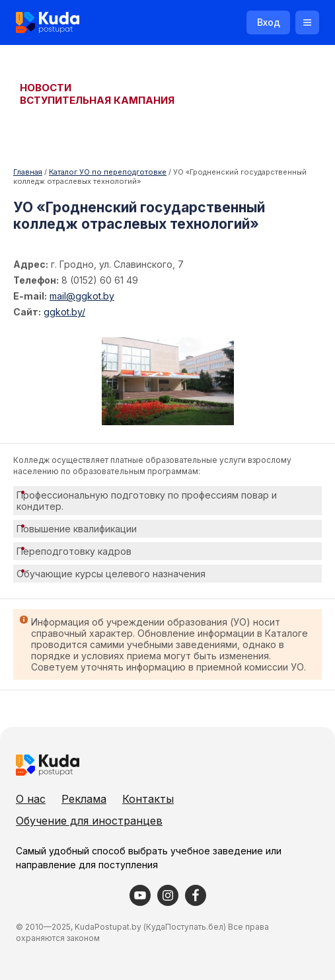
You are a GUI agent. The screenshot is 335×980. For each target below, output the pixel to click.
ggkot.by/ (64, 312)
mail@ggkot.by (82, 296)
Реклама (84, 799)
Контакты (148, 799)
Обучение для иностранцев (89, 821)
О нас (31, 799)
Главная (28, 172)
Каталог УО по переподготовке (108, 172)
